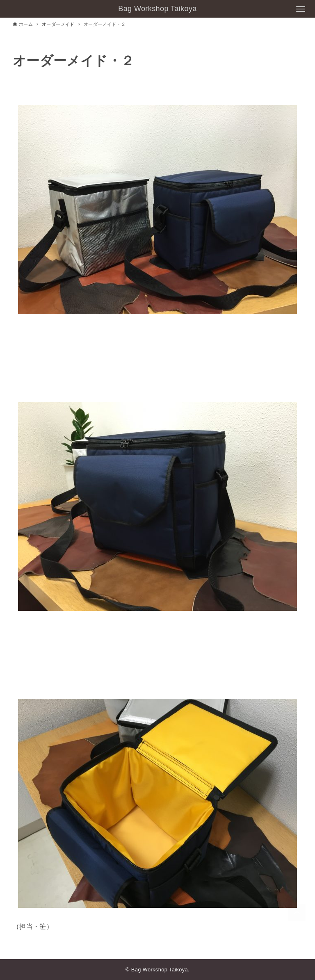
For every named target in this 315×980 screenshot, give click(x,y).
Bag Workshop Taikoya (157, 9)
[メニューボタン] (301, 9)
